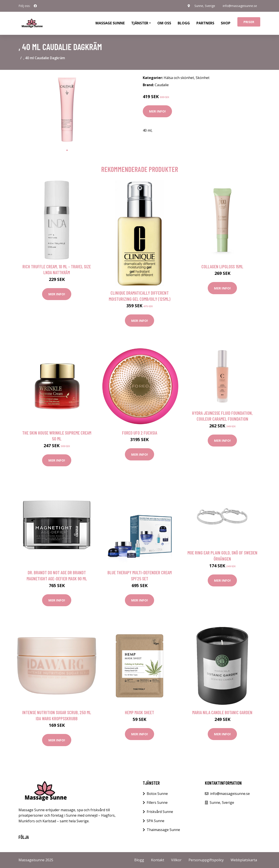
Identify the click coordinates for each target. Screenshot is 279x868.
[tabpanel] (67, 110)
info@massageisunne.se (240, 6)
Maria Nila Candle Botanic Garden (222, 712)
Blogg (184, 23)
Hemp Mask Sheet (139, 712)
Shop (226, 23)
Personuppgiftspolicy (206, 860)
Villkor (176, 860)
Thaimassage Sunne (163, 830)
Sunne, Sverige (205, 6)
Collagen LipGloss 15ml (222, 266)
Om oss (164, 23)
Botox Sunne (157, 794)
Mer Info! (157, 111)
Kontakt (158, 860)
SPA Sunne (156, 821)
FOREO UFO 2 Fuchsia (140, 433)
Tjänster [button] (140, 23)
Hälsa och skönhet (179, 78)
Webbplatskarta (244, 860)
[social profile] (35, 6)
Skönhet (203, 78)
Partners (205, 23)
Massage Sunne (110, 23)
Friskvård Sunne (160, 812)
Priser (249, 22)
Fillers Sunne (157, 803)
